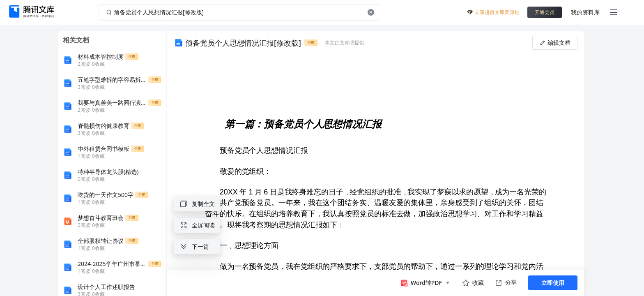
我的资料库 (585, 12)
